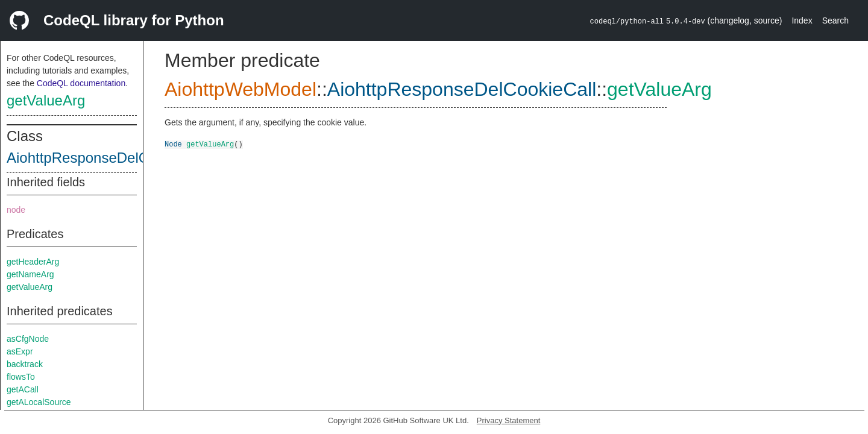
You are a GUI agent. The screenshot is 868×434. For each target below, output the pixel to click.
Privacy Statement (509, 420)
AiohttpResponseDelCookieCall (108, 158)
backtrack (25, 364)
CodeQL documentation (81, 83)
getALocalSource (39, 402)
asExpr (20, 351)
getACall (23, 389)
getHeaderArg (33, 262)
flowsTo (21, 377)
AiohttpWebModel (241, 89)
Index (802, 20)
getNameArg (30, 274)
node (16, 210)
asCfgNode (28, 339)
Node (173, 144)
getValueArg (46, 100)
